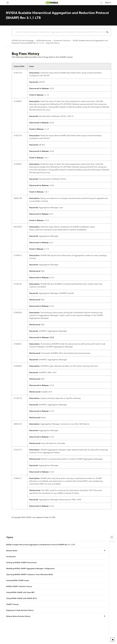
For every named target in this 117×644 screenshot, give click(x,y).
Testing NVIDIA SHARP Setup (18, 580)
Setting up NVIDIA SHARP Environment (21, 563)
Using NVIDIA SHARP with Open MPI (20, 592)
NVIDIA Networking (44, 41)
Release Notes (12, 551)
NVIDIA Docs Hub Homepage (23, 41)
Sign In (108, 2)
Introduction (11, 557)
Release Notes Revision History (18, 616)
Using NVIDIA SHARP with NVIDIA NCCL (22, 598)
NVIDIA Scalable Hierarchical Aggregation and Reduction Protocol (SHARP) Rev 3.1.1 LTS (41, 545)
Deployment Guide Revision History (20, 610)
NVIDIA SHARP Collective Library (19, 586)
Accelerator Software (62, 41)
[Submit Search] (106, 32)
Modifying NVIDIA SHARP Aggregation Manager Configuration (30, 568)
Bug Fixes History (53, 43)
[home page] (52, 3)
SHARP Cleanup (12, 604)
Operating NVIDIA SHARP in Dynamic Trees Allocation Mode (30, 574)
